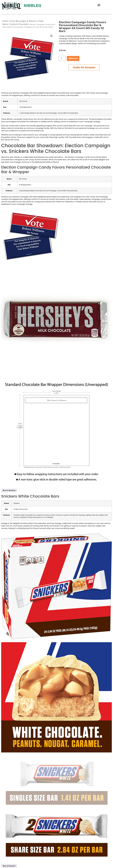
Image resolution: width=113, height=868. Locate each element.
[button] (99, 5)
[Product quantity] (62, 58)
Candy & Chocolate (19, 24)
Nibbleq (32, 6)
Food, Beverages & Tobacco (23, 21)
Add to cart (73, 58)
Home (5, 21)
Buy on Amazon (9, 490)
